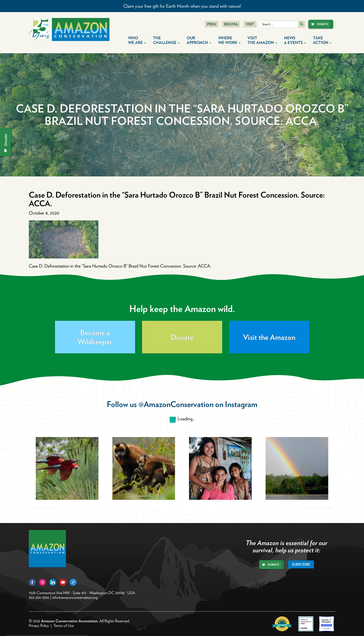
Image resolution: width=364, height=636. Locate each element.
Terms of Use (64, 626)
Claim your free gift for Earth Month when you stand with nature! (182, 6)
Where (229, 40)
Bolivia (231, 24)
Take (322, 40)
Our (199, 40)
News (295, 40)
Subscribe (301, 564)
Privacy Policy (39, 626)
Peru (212, 24)
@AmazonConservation (176, 404)
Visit (250, 24)
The (166, 40)
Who (137, 40)
